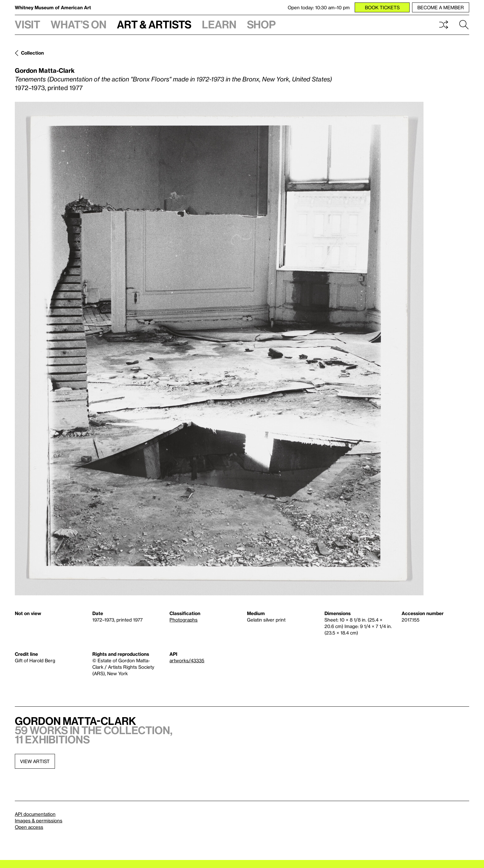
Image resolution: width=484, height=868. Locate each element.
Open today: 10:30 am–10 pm (319, 7)
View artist (35, 761)
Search (464, 25)
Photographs (184, 620)
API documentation (35, 814)
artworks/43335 (187, 660)
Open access (29, 827)
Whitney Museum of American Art (53, 7)
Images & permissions (39, 820)
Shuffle (444, 25)
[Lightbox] (219, 349)
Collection (32, 53)
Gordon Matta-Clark (45, 70)
